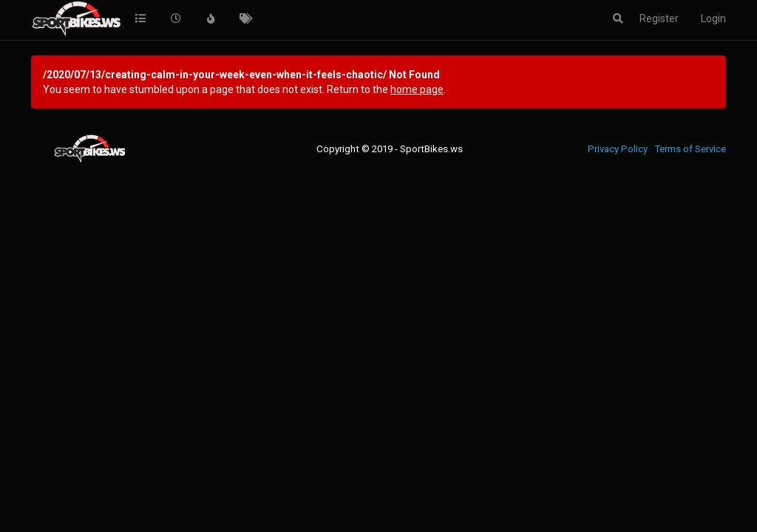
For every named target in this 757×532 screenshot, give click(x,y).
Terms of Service (690, 149)
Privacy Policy (618, 149)
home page (417, 89)
